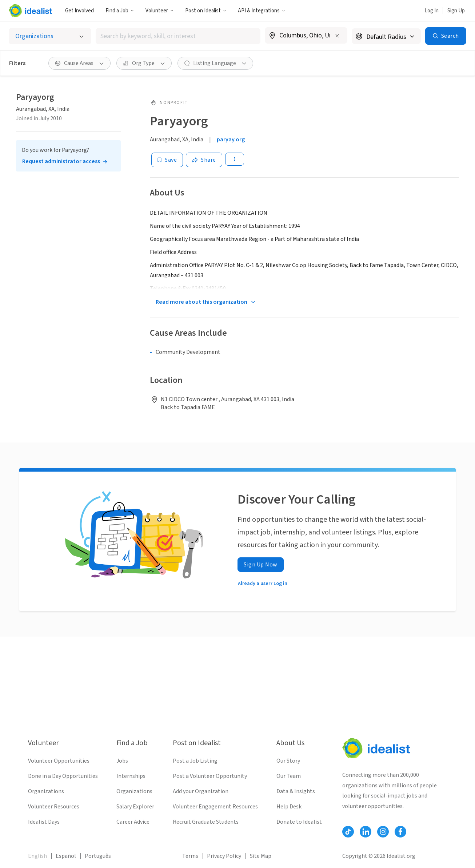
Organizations (46, 791)
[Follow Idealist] (348, 832)
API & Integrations (262, 11)
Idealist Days (44, 822)
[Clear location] (337, 36)
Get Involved (79, 11)
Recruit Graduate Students (206, 822)
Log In (432, 11)
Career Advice (133, 822)
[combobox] (178, 36)
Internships (131, 776)
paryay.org (231, 140)
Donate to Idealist (299, 822)
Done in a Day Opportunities (63, 776)
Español (66, 856)
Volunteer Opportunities (59, 761)
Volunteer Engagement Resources (215, 807)
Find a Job (120, 11)
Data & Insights (296, 791)
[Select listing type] (50, 36)
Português (98, 856)
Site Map (261, 856)
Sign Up (456, 11)
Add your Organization (201, 791)
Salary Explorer (135, 807)
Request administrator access (61, 161)
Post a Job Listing (195, 761)
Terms (190, 856)
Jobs (122, 761)
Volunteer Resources (54, 807)
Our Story (288, 761)
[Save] (167, 160)
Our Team (289, 776)
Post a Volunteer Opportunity (210, 776)
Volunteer (159, 11)
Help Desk (289, 807)
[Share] (204, 160)
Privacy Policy (224, 856)
